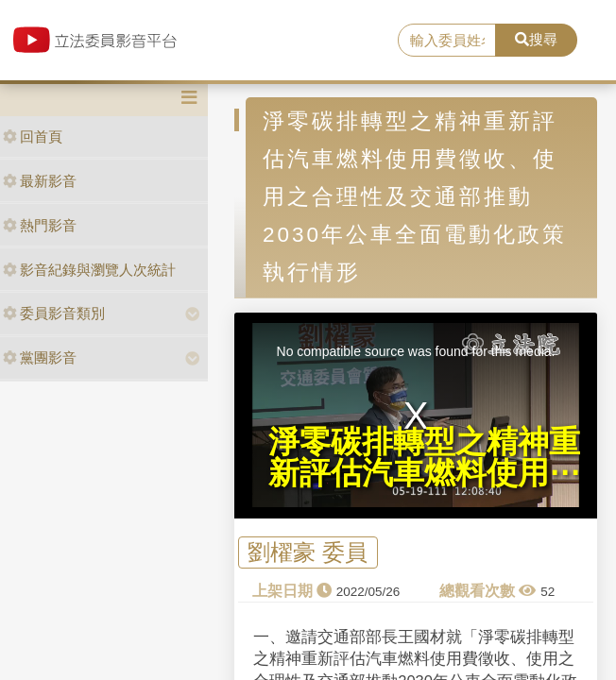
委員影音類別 (54, 313)
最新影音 (40, 181)
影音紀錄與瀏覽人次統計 (89, 270)
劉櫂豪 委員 (308, 552)
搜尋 (536, 39)
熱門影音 (40, 225)
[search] (447, 41)
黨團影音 (40, 357)
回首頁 (33, 136)
